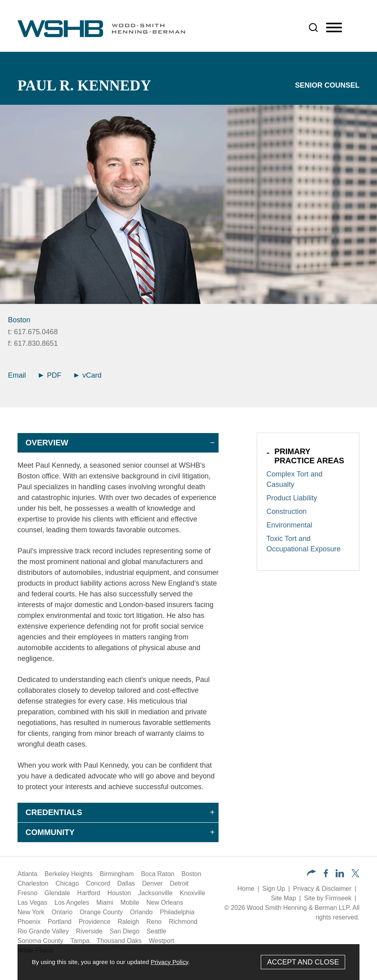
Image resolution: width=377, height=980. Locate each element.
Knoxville (193, 893)
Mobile (130, 903)
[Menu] (334, 28)
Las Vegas (32, 903)
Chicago (67, 883)
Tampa (80, 941)
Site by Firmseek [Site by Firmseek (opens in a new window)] (328, 898)
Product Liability (292, 498)
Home (246, 889)
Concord (98, 883)
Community (50, 832)
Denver (152, 883)
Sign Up (274, 889)
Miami (105, 903)
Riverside (89, 931)
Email (17, 375)
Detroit (179, 883)
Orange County (101, 912)
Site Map (283, 898)
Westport (162, 941)
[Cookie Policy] (188, 962)
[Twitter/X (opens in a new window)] (356, 875)
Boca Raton (158, 874)
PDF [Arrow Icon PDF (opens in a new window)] (50, 375)
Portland (60, 922)
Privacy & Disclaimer (322, 889)
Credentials (54, 812)
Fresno (27, 893)
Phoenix (29, 922)
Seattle (156, 931)
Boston (19, 320)
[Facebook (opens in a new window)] (326, 875)
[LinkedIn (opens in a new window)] (340, 875)
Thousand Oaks (119, 941)
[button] (312, 874)
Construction (286, 512)
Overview (47, 443)
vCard (88, 375)
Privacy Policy (169, 962)
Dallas (126, 883)
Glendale (57, 893)
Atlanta (27, 874)
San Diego (124, 931)
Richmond (183, 922)
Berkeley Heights (69, 874)
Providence (94, 922)
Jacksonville (155, 893)
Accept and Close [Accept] (303, 962)
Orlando (142, 912)
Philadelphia (177, 912)
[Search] (313, 27)
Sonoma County (40, 941)
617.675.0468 (36, 332)
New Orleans (165, 903)
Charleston (33, 883)
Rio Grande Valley (43, 931)
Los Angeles (72, 903)
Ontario (62, 912)
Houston (119, 893)
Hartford (89, 893)
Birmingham (117, 874)
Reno (154, 922)
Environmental (289, 525)
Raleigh (128, 922)
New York (31, 912)
